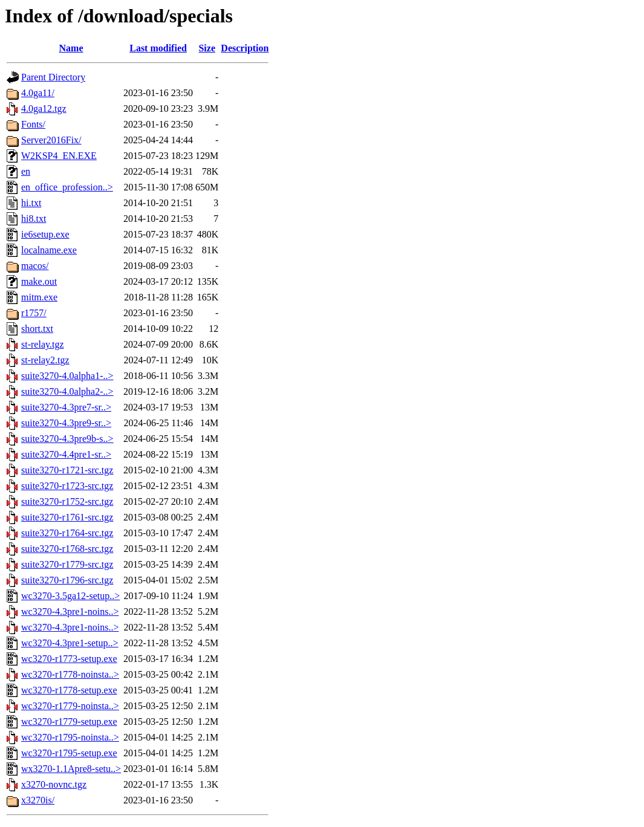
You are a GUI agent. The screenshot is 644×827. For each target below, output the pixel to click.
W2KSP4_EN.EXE (59, 156)
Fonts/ (33, 124)
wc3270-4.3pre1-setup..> (70, 643)
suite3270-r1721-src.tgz (67, 470)
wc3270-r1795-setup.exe (69, 753)
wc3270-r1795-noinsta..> (70, 737)
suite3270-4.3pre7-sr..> (66, 407)
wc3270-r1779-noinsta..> (70, 706)
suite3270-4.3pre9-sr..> (66, 423)
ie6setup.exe (45, 234)
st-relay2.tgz (45, 360)
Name (71, 48)
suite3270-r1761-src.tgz (67, 517)
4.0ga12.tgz (44, 109)
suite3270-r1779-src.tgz (67, 564)
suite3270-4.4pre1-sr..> (66, 454)
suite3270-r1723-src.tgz (67, 486)
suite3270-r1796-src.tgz (67, 580)
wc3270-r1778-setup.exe (69, 690)
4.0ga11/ (38, 93)
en (26, 171)
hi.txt (31, 203)
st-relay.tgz (42, 344)
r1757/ (34, 313)
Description (245, 48)
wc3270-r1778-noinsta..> (70, 674)
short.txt (37, 329)
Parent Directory (53, 77)
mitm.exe (39, 297)
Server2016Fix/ (51, 140)
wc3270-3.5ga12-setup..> (70, 596)
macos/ (35, 266)
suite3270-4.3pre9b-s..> (67, 439)
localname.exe (49, 250)
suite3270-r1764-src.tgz (67, 533)
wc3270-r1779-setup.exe (69, 722)
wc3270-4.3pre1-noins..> (70, 611)
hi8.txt (34, 219)
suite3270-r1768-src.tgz (67, 549)
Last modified (158, 48)
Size (207, 48)
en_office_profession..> (67, 187)
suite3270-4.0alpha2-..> (67, 391)
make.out (39, 281)
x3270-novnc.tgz (54, 784)
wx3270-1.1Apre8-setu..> (71, 769)
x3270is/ (38, 800)
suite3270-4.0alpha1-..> (67, 376)
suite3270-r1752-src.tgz (67, 501)
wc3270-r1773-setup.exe (69, 659)
